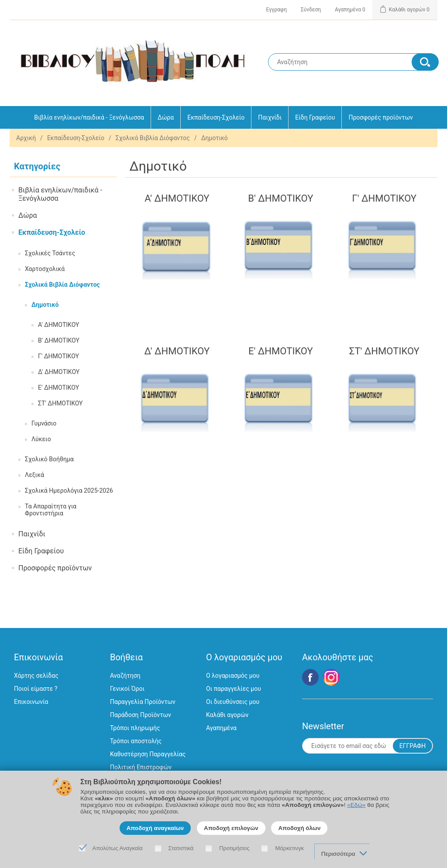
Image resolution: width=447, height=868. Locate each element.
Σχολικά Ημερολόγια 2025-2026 (69, 491)
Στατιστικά (181, 848)
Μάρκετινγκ (289, 848)
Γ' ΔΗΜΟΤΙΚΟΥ (58, 356)
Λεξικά (34, 475)
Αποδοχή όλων (299, 828)
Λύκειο (41, 439)
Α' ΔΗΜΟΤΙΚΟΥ (58, 325)
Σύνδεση (311, 10)
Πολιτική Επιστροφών (141, 767)
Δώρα (166, 117)
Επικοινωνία (31, 702)
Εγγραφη (277, 10)
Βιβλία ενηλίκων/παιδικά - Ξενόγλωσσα (89, 117)
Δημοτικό (45, 305)
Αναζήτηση (125, 676)
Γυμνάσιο (44, 423)
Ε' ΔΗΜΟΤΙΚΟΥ (58, 388)
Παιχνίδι (270, 117)
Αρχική (26, 138)
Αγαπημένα (221, 728)
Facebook (310, 677)
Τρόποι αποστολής (136, 741)
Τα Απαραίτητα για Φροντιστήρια (51, 510)
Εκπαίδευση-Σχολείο (216, 117)
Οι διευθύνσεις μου (233, 702)
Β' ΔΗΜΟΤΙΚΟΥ (59, 340)
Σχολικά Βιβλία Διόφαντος (153, 138)
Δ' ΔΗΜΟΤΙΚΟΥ (59, 372)
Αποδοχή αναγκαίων (155, 828)
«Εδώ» (356, 805)
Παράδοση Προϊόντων (141, 715)
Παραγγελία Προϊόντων (143, 702)
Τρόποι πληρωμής (135, 728)
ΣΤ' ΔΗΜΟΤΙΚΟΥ (60, 403)
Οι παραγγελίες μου (234, 689)
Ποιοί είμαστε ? (36, 689)
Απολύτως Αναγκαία (118, 848)
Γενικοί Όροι (127, 689)
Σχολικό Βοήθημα (49, 459)
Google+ (331, 677)
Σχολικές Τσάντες (50, 253)
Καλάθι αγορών (227, 715)
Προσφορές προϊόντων (380, 117)
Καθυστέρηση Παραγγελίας (148, 754)
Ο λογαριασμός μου (233, 676)
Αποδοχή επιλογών (231, 828)
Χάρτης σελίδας (36, 676)
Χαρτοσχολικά (45, 269)
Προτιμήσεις (234, 848)
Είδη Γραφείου (315, 117)
